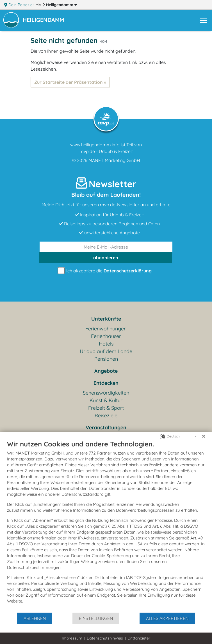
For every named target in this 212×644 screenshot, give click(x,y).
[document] (106, 526)
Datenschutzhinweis (105, 638)
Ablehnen (35, 618)
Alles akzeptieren (167, 618)
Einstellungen (96, 618)
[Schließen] (204, 436)
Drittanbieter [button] (139, 638)
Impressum (72, 638)
